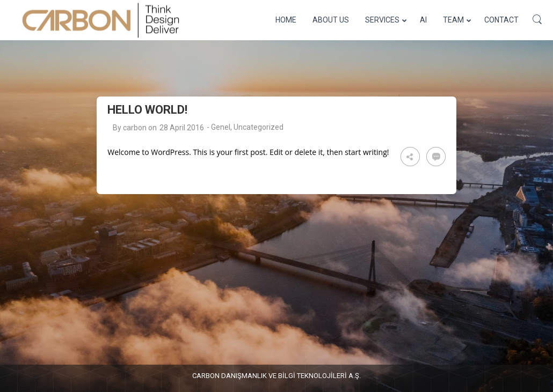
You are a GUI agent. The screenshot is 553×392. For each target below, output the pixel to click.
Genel (221, 127)
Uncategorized (259, 127)
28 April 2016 (182, 128)
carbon (135, 128)
